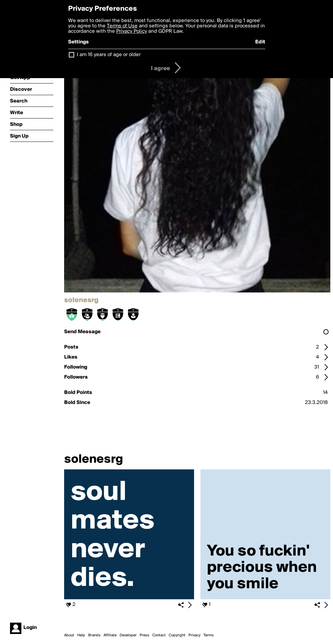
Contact (159, 635)
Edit (260, 42)
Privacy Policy (132, 31)
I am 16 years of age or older (109, 55)
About (69, 635)
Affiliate (110, 635)
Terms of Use (122, 26)
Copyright (177, 635)
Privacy (194, 635)
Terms (209, 635)
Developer (128, 635)
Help (81, 635)
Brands (94, 635)
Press (144, 635)
